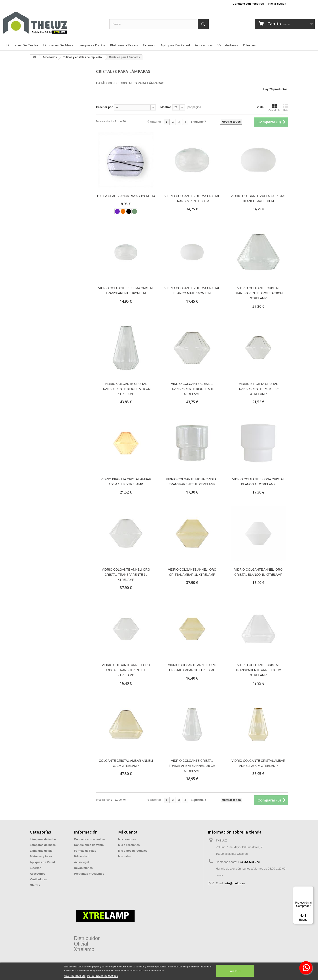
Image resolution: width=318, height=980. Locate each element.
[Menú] (311, 889)
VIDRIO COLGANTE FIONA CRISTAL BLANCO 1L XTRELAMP (258, 482)
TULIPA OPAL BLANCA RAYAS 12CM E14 (126, 196)
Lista (286, 108)
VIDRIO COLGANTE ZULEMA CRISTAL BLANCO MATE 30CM (258, 198)
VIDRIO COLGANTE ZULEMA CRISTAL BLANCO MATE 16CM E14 (192, 291)
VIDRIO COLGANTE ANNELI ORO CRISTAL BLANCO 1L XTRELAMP (258, 572)
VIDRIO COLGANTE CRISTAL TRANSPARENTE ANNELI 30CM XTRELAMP (258, 670)
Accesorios (204, 45)
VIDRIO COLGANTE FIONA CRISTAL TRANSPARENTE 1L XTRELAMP (192, 482)
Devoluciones (83, 868)
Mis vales (125, 856)
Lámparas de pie (92, 45)
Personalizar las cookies (102, 976)
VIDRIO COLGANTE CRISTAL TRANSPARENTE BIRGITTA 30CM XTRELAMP (258, 293)
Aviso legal (81, 862)
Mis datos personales (133, 851)
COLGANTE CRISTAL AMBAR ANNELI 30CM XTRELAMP (126, 763)
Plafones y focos (124, 45)
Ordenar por (104, 107)
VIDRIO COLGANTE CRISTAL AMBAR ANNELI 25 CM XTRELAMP (258, 763)
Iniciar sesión (277, 4)
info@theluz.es (235, 883)
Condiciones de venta (89, 845)
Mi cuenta (128, 832)
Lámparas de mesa (58, 45)
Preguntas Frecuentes (89, 874)
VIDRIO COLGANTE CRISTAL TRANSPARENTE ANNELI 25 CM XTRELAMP (192, 766)
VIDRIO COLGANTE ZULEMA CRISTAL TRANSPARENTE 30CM (192, 198)
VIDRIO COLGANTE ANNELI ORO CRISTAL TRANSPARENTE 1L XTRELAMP (126, 575)
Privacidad (81, 856)
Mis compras (127, 839)
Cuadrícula (274, 108)
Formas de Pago (85, 851)
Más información (75, 976)
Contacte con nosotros (248, 4)
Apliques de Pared (175, 45)
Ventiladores (228, 45)
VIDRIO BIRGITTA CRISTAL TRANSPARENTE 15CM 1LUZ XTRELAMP (258, 389)
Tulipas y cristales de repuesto (82, 57)
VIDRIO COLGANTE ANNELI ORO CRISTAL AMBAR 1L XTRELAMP (192, 572)
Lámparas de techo (22, 45)
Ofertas (249, 45)
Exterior (149, 45)
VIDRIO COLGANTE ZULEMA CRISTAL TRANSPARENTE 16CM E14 (126, 291)
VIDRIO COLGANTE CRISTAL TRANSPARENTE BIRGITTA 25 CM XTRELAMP (126, 389)
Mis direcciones (129, 845)
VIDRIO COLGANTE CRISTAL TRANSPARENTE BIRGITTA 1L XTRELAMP (192, 389)
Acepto (235, 971)
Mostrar (166, 107)
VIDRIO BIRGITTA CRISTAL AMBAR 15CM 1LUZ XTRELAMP (126, 482)
